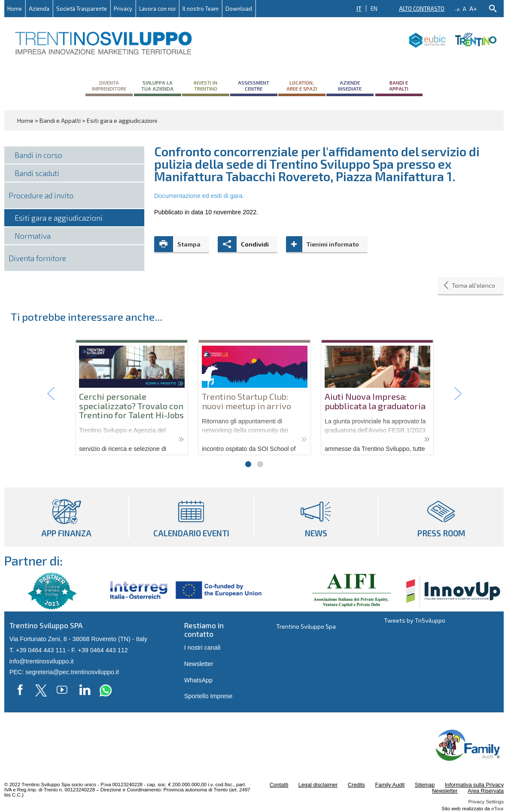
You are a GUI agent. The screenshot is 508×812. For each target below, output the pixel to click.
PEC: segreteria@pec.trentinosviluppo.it (64, 672)
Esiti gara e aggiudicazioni (59, 218)
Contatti (279, 785)
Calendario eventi (191, 517)
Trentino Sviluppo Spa (306, 626)
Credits (356, 785)
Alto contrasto (422, 9)
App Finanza (66, 517)
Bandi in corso (38, 155)
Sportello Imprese (208, 696)
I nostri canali (202, 648)
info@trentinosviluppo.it (42, 661)
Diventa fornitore (37, 258)
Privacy (123, 9)
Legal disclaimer (318, 785)
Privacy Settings (486, 802)
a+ (473, 8)
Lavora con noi (157, 9)
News (316, 517)
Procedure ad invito (41, 195)
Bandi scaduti (37, 173)
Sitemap (425, 785)
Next (457, 394)
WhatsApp (198, 680)
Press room (441, 517)
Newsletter (199, 664)
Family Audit (390, 785)
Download (239, 9)
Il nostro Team (201, 9)
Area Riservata (486, 791)
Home (15, 9)
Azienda (39, 9)
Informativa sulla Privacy (474, 785)
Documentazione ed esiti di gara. (199, 196)
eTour (497, 809)
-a (457, 9)
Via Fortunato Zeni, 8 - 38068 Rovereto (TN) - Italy (78, 639)
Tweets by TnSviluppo (415, 620)
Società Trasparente (82, 9)
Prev (51, 394)
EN (374, 9)
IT (359, 9)
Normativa (33, 236)
